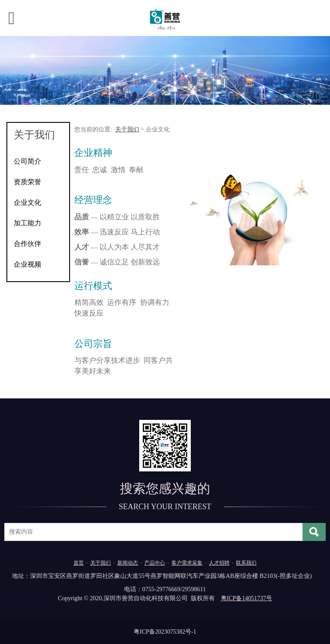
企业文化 (27, 202)
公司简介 (27, 161)
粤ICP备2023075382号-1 (165, 632)
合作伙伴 (27, 244)
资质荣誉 (27, 182)
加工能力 (27, 223)
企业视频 (27, 264)
